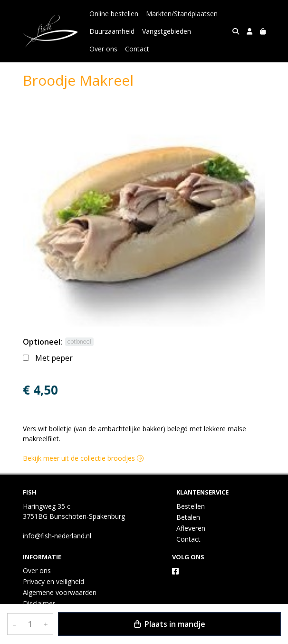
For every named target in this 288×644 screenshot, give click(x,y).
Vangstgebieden (167, 31)
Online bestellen (114, 14)
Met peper (54, 358)
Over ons (103, 49)
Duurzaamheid (112, 31)
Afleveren (191, 528)
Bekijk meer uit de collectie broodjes (83, 458)
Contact (137, 49)
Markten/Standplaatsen (182, 14)
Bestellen (191, 506)
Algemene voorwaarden (60, 592)
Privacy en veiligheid (53, 581)
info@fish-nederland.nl (57, 536)
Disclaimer (39, 603)
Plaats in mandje (170, 624)
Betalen (188, 517)
